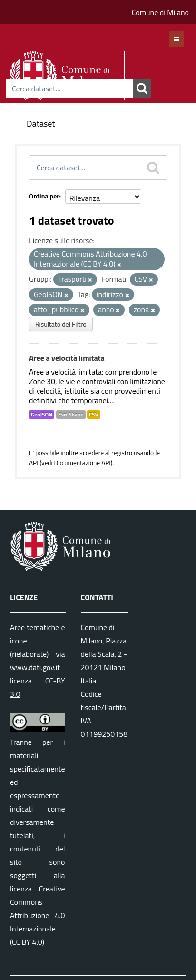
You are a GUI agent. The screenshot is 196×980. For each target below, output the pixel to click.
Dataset (41, 124)
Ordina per (44, 196)
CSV (94, 415)
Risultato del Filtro (61, 324)
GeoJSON (42, 415)
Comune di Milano (160, 12)
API (34, 463)
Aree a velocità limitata (67, 358)
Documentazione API (82, 463)
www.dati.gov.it (35, 667)
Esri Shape (71, 415)
